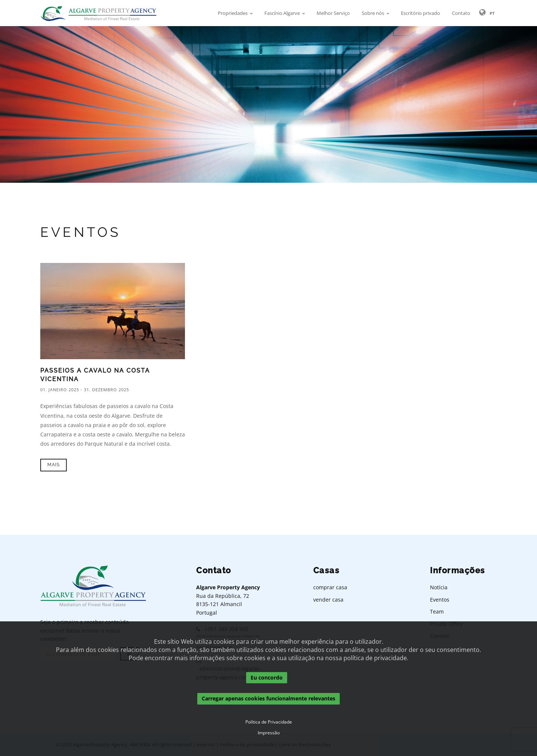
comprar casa (330, 587)
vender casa (328, 600)
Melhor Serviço (333, 13)
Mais (54, 465)
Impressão (269, 733)
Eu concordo (267, 677)
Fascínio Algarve (282, 13)
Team (437, 611)
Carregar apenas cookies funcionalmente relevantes (268, 699)
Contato (461, 13)
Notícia (439, 587)
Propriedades (233, 13)
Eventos (440, 600)
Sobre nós (373, 13)
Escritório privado (420, 13)
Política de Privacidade (269, 722)
